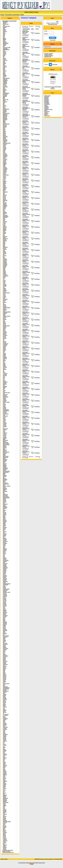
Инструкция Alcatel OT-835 (26, 278)
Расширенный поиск (53, 24)
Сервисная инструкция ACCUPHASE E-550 (53, 87)
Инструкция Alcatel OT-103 (26, 121)
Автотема (46, 114)
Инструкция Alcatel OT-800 (26, 266)
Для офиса (47, 103)
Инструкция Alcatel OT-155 (26, 133)
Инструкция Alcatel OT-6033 (26, 220)
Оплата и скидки (48, 55)
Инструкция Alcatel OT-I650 (26, 405)
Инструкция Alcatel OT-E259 (26, 388)
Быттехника (47, 112)
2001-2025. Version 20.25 (39, 863)
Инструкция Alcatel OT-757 (26, 260)
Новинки (31, 12)
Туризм (46, 113)
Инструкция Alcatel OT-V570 (26, 440)
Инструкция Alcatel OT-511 (26, 179)
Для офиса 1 (47, 104)
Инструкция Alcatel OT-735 (26, 249)
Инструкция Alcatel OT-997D (26, 295)
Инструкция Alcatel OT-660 (26, 225)
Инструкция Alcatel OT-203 (26, 144)
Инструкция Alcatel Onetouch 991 (26, 67)
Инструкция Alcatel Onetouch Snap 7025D (26, 115)
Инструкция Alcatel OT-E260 (26, 393)
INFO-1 (46, 110)
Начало (27, 12)
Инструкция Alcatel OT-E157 (26, 341)
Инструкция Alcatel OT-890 (26, 289)
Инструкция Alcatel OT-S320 (26, 417)
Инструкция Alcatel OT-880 (26, 283)
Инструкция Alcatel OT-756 (26, 254)
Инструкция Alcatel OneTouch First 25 (26, 81)
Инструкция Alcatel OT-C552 (26, 306)
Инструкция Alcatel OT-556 (26, 202)
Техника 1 (46, 106)
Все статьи (47, 97)
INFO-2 (46, 115)
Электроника (47, 116)
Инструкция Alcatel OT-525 (26, 191)
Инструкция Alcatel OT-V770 (26, 451)
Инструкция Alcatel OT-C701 (26, 318)
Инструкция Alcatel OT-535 (26, 196)
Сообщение (53, 64)
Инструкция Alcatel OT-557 (26, 208)
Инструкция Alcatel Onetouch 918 (26, 53)
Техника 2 (46, 107)
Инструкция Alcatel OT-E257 (26, 382)
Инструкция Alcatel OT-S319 (26, 411)
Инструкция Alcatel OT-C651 (26, 312)
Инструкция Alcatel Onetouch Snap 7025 (26, 108)
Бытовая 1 (47, 100)
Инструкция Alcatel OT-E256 (26, 376)
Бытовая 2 (47, 101)
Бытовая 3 (47, 102)
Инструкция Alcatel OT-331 (26, 173)
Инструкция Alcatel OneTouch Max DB (26, 101)
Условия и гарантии (49, 56)
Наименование (26, 29)
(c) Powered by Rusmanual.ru (25, 863)
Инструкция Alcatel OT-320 (26, 167)
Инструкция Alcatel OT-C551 (26, 301)
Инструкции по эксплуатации (12, 15)
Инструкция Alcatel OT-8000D (26, 272)
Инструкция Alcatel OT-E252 (26, 370)
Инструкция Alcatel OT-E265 (26, 399)
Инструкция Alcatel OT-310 (26, 156)
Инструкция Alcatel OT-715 (26, 243)
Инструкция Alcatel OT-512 (26, 185)
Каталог (2, 15)
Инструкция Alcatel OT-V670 (26, 445)
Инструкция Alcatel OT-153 (26, 127)
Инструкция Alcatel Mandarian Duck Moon (26, 46)
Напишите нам (48, 57)
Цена (32, 29)
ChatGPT (46, 98)
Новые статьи (47, 96)
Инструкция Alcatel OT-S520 (26, 422)
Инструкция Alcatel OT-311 (26, 162)
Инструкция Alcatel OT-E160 (26, 359)
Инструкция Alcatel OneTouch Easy (26, 74)
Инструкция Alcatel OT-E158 (26, 347)
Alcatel (22, 15)
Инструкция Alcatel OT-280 (26, 150)
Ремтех (46, 105)
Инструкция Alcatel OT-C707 (26, 324)
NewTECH (47, 99)
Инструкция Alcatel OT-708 (26, 231)
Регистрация (53, 40)
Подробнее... (37, 33)
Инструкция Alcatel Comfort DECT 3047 (26, 32)
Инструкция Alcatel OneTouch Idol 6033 (26, 94)
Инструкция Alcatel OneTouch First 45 (26, 87)
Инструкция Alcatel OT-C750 (26, 335)
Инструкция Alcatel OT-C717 (26, 330)
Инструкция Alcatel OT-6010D (26, 214)
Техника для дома (48, 109)
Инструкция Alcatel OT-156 (26, 139)
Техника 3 (46, 108)
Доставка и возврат (49, 54)
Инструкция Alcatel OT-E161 (26, 364)
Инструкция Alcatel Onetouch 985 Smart (26, 60)
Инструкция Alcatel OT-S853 (26, 434)
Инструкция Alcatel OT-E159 (26, 353)
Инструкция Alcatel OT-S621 (26, 428)
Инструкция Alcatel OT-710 (26, 237)
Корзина (36, 12)
